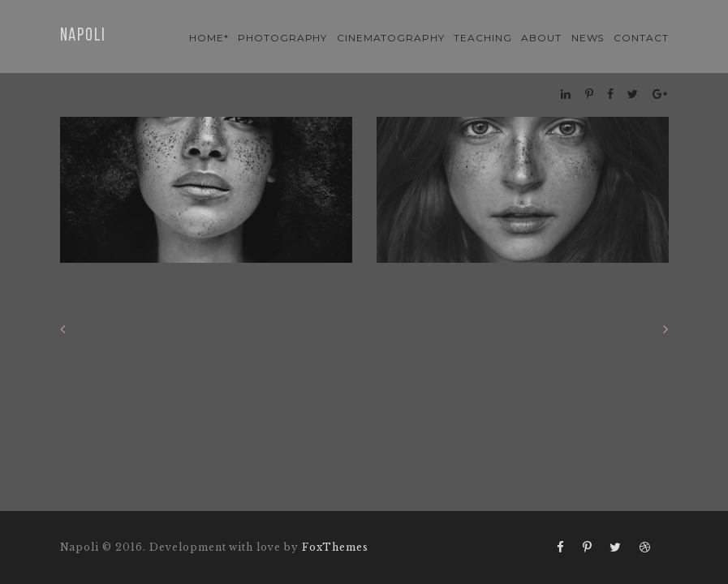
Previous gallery (118, 329)
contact (641, 38)
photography (283, 38)
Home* (209, 38)
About (541, 38)
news (588, 38)
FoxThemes (335, 547)
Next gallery (622, 329)
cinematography (391, 38)
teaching (483, 38)
